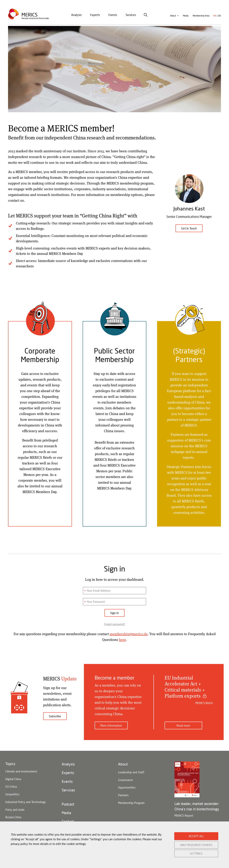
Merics (30, 15)
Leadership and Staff (131, 771)
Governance (126, 779)
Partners (123, 795)
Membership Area (201, 16)
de (220, 16)
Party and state (15, 810)
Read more (183, 724)
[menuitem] (76, 16)
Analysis (76, 15)
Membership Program (131, 803)
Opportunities (127, 787)
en (215, 16)
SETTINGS (196, 853)
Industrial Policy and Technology (26, 802)
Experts (95, 15)
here (122, 640)
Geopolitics (12, 794)
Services (131, 15)
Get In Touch (189, 228)
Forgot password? (115, 624)
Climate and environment (21, 770)
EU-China (11, 786)
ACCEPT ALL (196, 836)
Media (186, 16)
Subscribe (55, 716)
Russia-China (13, 818)
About (173, 16)
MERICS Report (184, 814)
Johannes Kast (189, 209)
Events (113, 15)
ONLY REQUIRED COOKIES (196, 845)
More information (111, 724)
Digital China (13, 778)
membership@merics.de (129, 634)
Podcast (68, 804)
